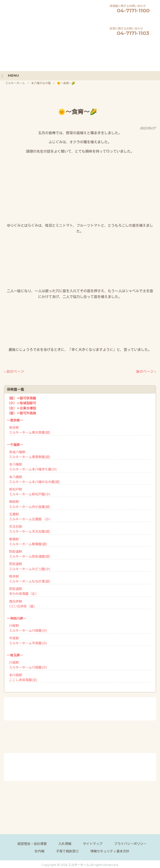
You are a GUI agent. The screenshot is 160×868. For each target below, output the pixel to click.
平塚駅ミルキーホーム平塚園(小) (28, 640)
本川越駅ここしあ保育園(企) (23, 677)
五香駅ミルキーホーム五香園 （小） (31, 516)
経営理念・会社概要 (32, 843)
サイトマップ (93, 843)
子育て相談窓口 (67, 851)
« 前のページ (14, 371)
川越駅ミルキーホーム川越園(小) (28, 664)
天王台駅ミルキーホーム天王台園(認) (30, 529)
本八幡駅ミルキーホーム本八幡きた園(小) (33, 466)
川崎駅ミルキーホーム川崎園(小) (28, 628)
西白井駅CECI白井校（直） (23, 603)
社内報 (39, 851)
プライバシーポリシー (130, 843)
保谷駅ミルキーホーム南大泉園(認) (30, 430)
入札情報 (65, 843)
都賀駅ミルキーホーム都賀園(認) (28, 541)
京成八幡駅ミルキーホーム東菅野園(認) (30, 454)
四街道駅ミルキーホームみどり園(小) (30, 566)
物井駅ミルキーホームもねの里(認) (30, 578)
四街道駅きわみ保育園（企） (24, 591)
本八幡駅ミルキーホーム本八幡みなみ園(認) (34, 479)
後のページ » (146, 371)
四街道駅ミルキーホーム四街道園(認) (30, 554)
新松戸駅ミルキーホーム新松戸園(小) (30, 491)
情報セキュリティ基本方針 (110, 851)
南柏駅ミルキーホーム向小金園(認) (30, 504)
